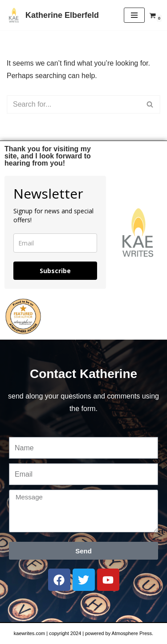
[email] (55, 243)
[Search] (73, 104)
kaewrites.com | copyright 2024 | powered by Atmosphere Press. (83, 633)
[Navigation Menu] (134, 15)
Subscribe (55, 271)
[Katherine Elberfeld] (53, 15)
